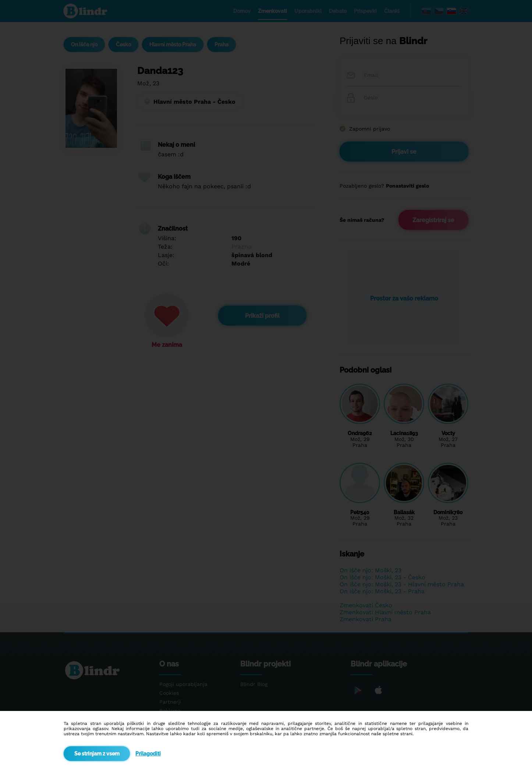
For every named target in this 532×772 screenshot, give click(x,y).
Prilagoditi (148, 754)
